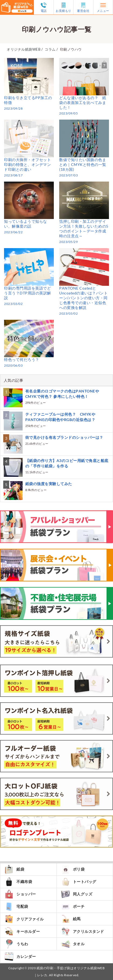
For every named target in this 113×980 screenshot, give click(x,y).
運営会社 (83, 7)
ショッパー (20, 894)
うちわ (16, 944)
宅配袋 (16, 907)
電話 (44, 7)
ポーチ (73, 907)
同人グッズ (77, 894)
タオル (73, 944)
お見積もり (63, 7)
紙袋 (14, 869)
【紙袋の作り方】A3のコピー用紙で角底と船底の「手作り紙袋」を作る (67, 463)
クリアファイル (24, 919)
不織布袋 (18, 882)
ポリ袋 (73, 869)
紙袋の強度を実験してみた (49, 484)
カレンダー (20, 957)
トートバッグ (79, 882)
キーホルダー (22, 931)
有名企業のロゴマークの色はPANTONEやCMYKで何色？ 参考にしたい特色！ (62, 394)
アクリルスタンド (82, 931)
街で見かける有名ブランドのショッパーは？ (64, 437)
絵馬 (71, 919)
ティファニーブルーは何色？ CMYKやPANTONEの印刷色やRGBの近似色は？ (60, 417)
